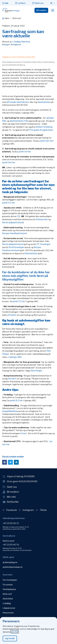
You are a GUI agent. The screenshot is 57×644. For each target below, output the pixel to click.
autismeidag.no (10, 562)
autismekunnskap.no (13, 567)
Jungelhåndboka (10, 411)
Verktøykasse (9, 589)
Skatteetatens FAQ (19, 121)
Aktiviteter (8, 599)
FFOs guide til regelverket (41, 130)
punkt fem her (46, 141)
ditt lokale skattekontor (18, 102)
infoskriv (12, 315)
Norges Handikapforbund (14, 233)
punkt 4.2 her (8, 203)
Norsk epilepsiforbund (13, 222)
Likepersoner (9, 608)
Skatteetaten (44, 102)
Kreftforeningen (16, 247)
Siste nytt (7, 594)
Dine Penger (36, 371)
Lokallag (7, 603)
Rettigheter (16, 45)
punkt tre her (24, 152)
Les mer (15, 633)
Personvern (8, 613)
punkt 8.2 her (16, 400)
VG (19, 216)
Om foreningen (10, 580)
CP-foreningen (43, 244)
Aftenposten (42, 219)
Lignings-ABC (15, 357)
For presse (8, 585)
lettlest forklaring (44, 127)
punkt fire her (9, 162)
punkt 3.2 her (19, 301)
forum (24, 433)
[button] (53, 10)
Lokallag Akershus (21, 42)
